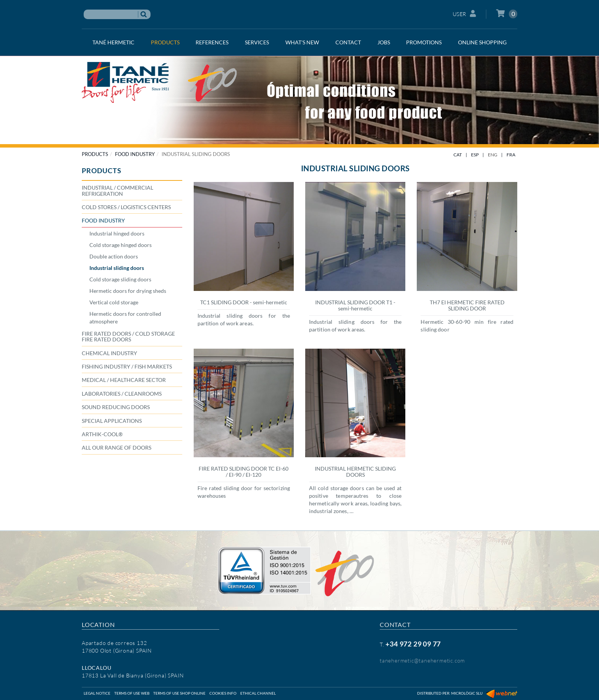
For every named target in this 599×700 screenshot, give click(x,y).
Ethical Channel (258, 693)
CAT (458, 155)
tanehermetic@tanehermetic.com (422, 660)
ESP (475, 155)
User (465, 14)
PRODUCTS (95, 154)
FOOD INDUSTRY (135, 154)
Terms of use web (132, 693)
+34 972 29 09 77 (413, 644)
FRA (511, 155)
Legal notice (97, 693)
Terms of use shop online (179, 693)
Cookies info (223, 693)
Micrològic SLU (467, 693)
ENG (493, 155)
